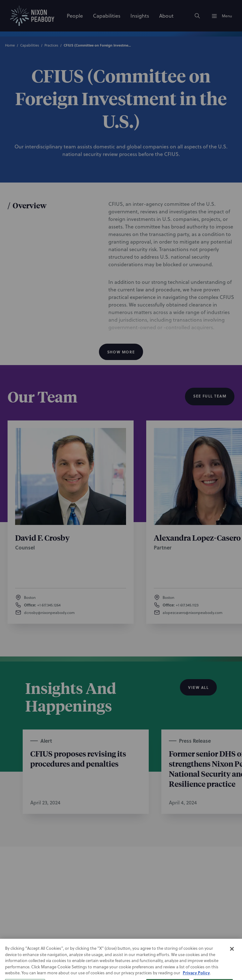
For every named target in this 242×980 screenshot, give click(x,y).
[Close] (232, 960)
